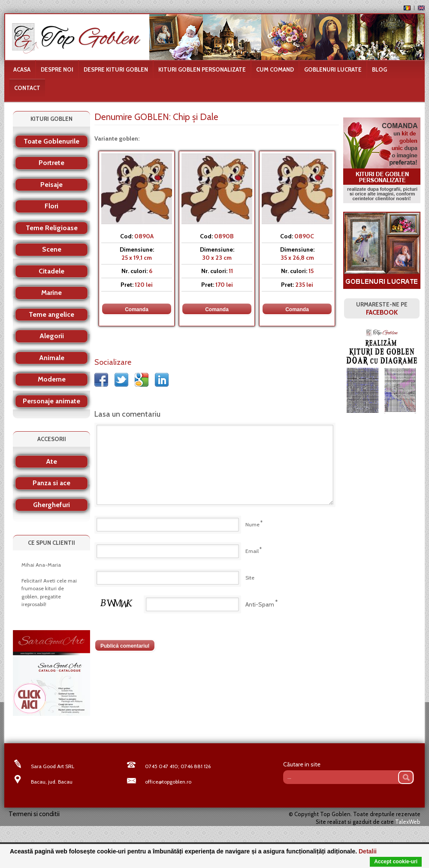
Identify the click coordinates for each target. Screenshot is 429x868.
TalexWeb (408, 822)
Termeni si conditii (34, 814)
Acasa (22, 69)
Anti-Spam (260, 604)
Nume (252, 524)
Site (250, 578)
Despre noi (57, 69)
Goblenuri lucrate (333, 69)
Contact (27, 88)
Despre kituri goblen (116, 69)
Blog (379, 69)
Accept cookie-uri (396, 862)
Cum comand (275, 69)
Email (252, 551)
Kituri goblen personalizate (202, 69)
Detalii (368, 851)
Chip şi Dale (196, 117)
